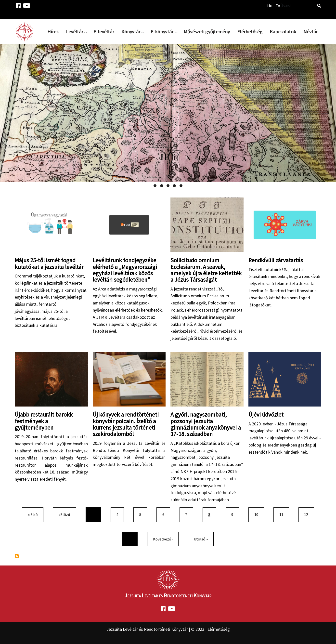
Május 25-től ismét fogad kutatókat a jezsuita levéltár (49, 263)
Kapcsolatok (283, 32)
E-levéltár (104, 32)
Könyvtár (131, 32)
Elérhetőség (250, 32)
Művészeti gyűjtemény (207, 32)
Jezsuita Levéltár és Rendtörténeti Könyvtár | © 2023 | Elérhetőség (168, 629)
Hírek (53, 32)
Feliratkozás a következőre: (17, 556)
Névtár (310, 32)
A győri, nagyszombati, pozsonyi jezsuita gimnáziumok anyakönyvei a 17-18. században (206, 424)
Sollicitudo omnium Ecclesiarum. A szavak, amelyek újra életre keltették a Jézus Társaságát (206, 270)
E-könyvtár (162, 32)
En (278, 6)
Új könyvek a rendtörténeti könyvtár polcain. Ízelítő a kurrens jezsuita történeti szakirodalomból (126, 424)
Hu (270, 6)
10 (258, 514)
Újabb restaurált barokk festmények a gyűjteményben (44, 421)
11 (283, 514)
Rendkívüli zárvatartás (276, 260)
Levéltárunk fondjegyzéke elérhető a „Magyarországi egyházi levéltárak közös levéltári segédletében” (125, 270)
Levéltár (75, 32)
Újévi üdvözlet (266, 414)
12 (308, 514)
